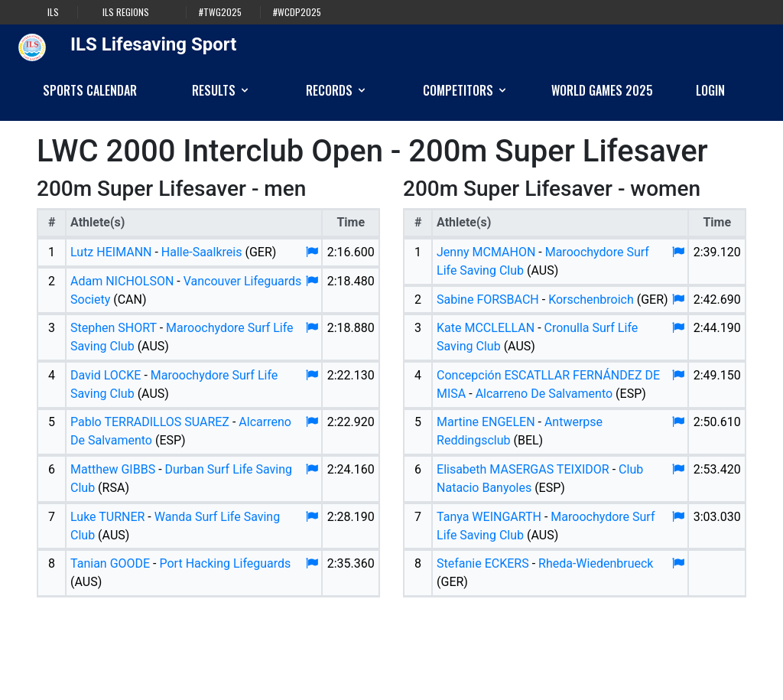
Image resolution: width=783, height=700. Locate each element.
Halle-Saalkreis (202, 252)
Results (221, 90)
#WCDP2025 (297, 12)
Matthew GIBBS (113, 469)
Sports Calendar (90, 90)
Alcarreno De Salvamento (544, 394)
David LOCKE (106, 375)
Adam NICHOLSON (122, 281)
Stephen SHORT (114, 328)
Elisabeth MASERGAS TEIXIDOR (523, 469)
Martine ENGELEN (486, 422)
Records (337, 90)
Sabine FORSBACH (488, 300)
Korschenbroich (591, 300)
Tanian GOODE (110, 563)
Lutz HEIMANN (111, 252)
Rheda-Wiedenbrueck (596, 563)
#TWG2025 (220, 12)
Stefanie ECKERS (483, 563)
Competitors (466, 90)
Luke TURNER (107, 517)
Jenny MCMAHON (486, 252)
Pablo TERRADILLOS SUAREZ (150, 422)
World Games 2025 (602, 90)
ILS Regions (126, 12)
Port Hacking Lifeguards (226, 563)
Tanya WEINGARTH (489, 517)
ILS (53, 12)
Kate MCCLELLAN (486, 328)
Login (710, 90)
